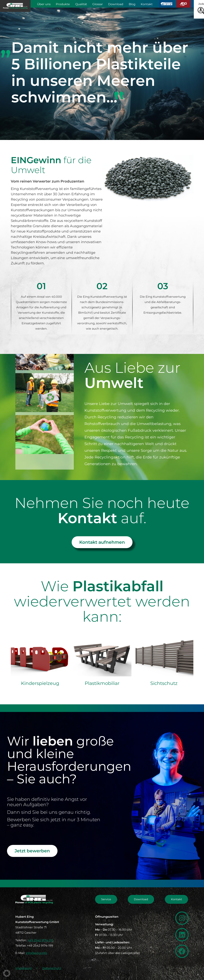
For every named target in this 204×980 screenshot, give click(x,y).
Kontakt (147, 4)
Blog (132, 4)
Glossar (98, 4)
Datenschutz (52, 968)
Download (116, 4)
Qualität (81, 4)
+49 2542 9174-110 (40, 940)
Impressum (24, 968)
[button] (7, 973)
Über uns (44, 4)
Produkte (63, 4)
